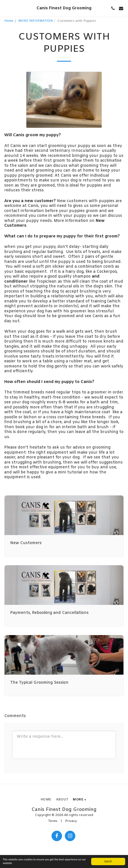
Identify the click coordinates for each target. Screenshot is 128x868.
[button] (6, 8)
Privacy (71, 821)
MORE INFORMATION (35, 21)
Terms (53, 821)
